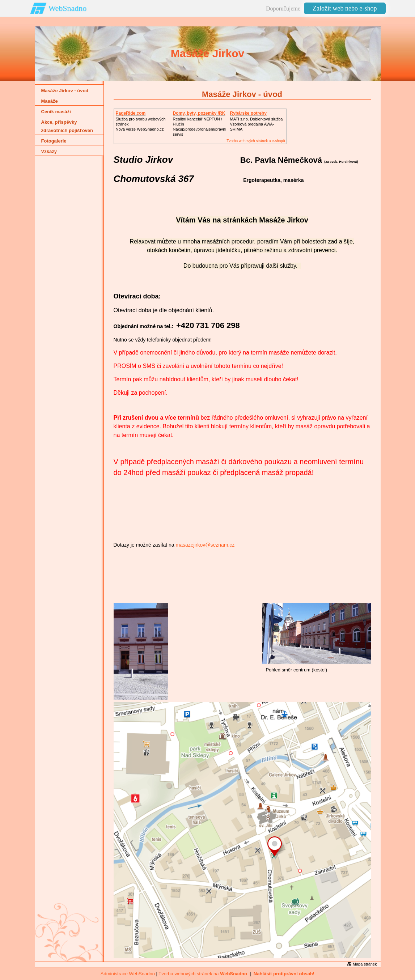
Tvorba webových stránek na (203, 974)
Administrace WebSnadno (128, 974)
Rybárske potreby (248, 113)
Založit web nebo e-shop (345, 8)
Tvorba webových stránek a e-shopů (256, 141)
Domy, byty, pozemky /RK (199, 113)
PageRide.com (131, 113)
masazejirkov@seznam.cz (205, 545)
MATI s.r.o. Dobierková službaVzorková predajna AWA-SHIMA (257, 124)
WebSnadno (68, 8)
